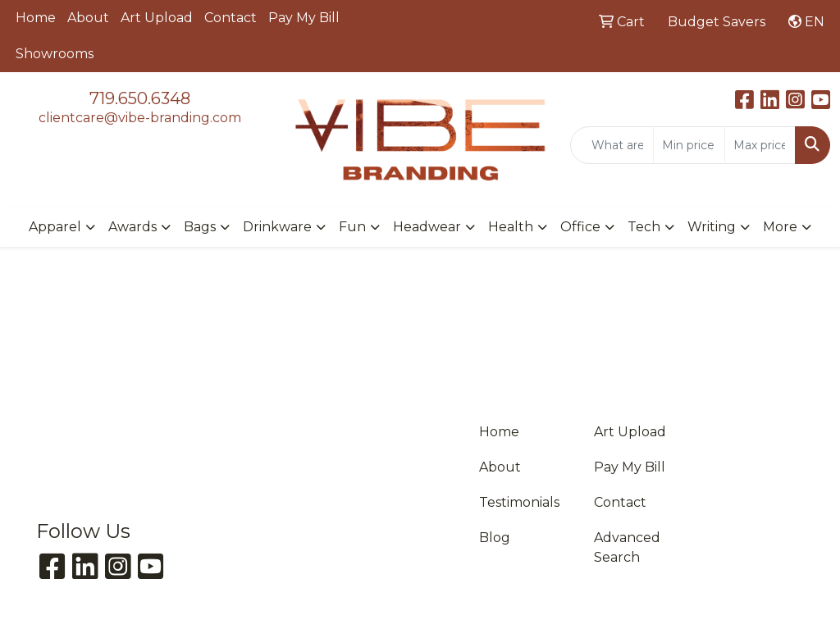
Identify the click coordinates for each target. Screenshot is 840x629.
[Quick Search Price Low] (689, 145)
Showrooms (55, 54)
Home (36, 18)
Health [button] (511, 227)
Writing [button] (712, 227)
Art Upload (157, 18)
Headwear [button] (427, 227)
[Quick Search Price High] (760, 145)
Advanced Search (627, 547)
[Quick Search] (612, 145)
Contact (231, 18)
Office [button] (580, 227)
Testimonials (519, 502)
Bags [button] (200, 227)
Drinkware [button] (277, 227)
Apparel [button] (55, 227)
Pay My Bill (304, 18)
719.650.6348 (140, 98)
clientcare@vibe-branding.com (140, 118)
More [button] (780, 227)
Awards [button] (132, 227)
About (88, 18)
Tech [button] (644, 227)
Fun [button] (352, 227)
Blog (495, 538)
